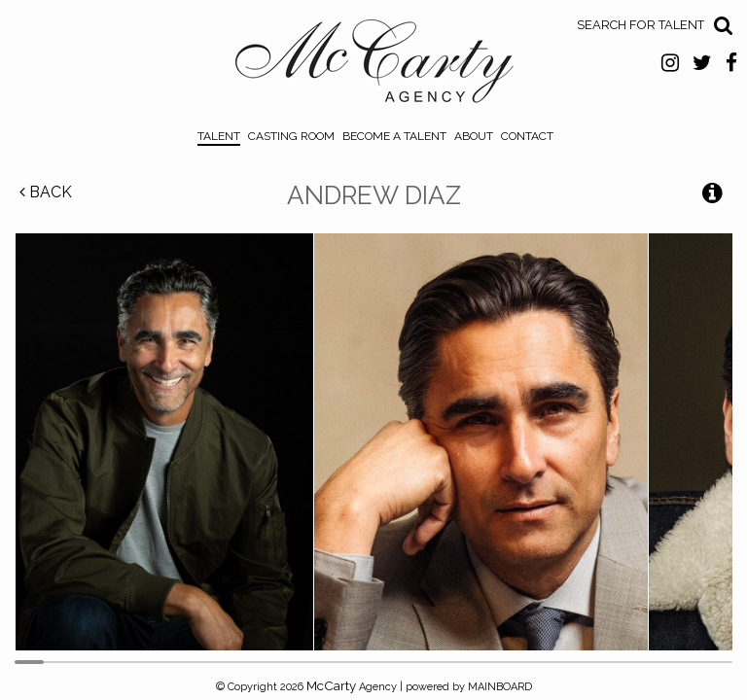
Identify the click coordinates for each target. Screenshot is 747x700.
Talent (219, 136)
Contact (527, 136)
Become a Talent (394, 136)
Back (46, 192)
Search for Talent (640, 25)
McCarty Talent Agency (374, 66)
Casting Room (291, 136)
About (474, 136)
